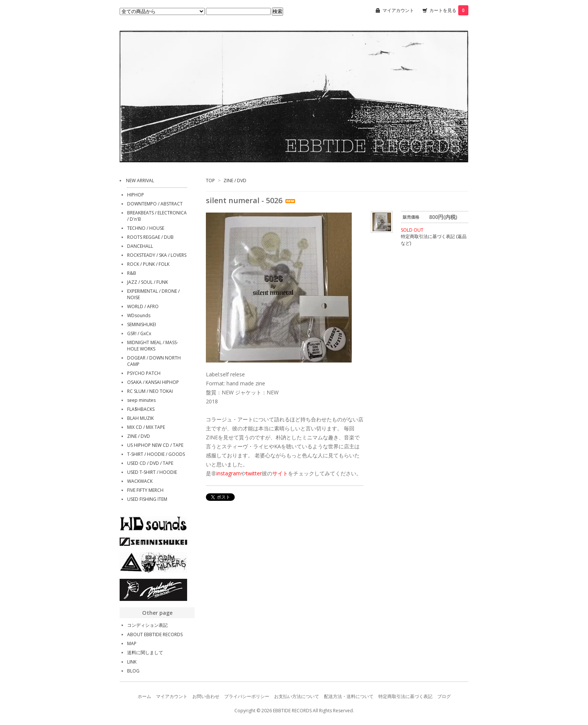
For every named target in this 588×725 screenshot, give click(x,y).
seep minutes (141, 400)
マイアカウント (398, 10)
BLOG (133, 671)
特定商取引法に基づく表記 (405, 696)
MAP (132, 643)
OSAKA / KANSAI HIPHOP (153, 382)
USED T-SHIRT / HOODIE (152, 472)
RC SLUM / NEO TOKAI (150, 391)
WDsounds (139, 315)
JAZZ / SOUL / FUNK (148, 282)
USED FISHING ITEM (147, 499)
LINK (132, 662)
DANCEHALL (140, 246)
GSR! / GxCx (139, 333)
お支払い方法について (297, 696)
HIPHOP (136, 195)
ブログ (444, 696)
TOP (210, 181)
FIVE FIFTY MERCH (145, 490)
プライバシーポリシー (247, 696)
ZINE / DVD (235, 181)
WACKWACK (140, 481)
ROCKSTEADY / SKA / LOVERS (157, 255)
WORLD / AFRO (143, 306)
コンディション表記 (147, 625)
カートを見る (449, 10)
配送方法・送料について (349, 696)
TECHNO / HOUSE (146, 228)
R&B (132, 273)
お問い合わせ (206, 696)
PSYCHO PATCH (144, 373)
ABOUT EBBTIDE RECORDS (155, 634)
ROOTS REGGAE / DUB (150, 237)
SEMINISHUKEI (142, 324)
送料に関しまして (145, 652)
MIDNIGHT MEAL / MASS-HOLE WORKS (153, 346)
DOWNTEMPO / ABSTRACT (155, 204)
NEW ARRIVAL (140, 181)
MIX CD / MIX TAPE (146, 427)
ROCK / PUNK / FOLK (148, 264)
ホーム (144, 696)
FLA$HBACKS (141, 409)
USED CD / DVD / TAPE (150, 463)
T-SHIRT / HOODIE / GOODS (156, 454)
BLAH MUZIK (140, 418)
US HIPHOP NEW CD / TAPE (155, 445)
